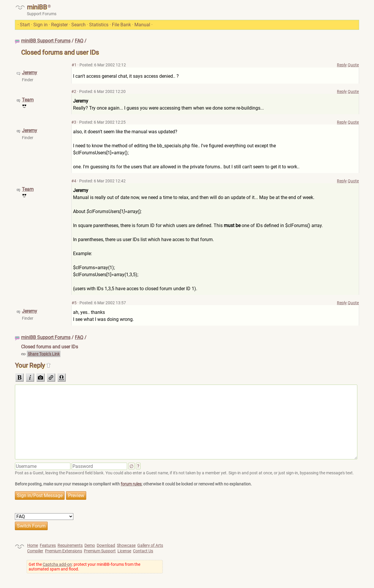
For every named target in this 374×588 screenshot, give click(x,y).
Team (28, 100)
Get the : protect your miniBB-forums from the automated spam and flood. (84, 567)
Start (25, 25)
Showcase (126, 545)
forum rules (131, 484)
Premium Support (100, 551)
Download (106, 545)
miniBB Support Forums (46, 41)
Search (78, 25)
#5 (74, 303)
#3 (74, 122)
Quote (353, 65)
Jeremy (30, 73)
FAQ (79, 41)
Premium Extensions (64, 551)
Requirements (70, 545)
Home (33, 545)
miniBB (37, 7)
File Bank (121, 25)
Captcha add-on (57, 564)
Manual (142, 25)
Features (48, 545)
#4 (74, 181)
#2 (74, 91)
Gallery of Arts (150, 545)
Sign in (40, 25)
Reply (342, 65)
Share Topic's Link (44, 354)
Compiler (35, 551)
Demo (90, 545)
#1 (74, 65)
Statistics (99, 25)
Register (59, 25)
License (124, 551)
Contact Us (143, 551)
